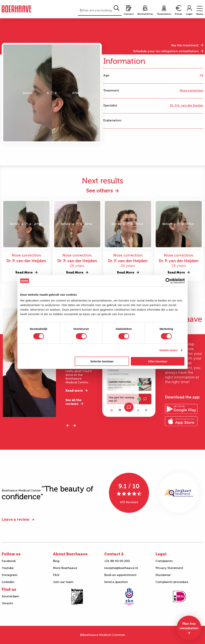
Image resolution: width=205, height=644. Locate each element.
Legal (161, 554)
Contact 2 (114, 554)
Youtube (8, 568)
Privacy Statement (169, 568)
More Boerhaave (65, 568)
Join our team (63, 582)
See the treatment (185, 45)
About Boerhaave (70, 554)
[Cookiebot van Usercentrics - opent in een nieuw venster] (168, 281)
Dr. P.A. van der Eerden (187, 105)
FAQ (56, 575)
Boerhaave (16, 9)
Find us (9, 589)
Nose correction (191, 90)
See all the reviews (73, 402)
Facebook (9, 561)
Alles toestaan (158, 361)
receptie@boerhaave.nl (121, 568)
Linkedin (8, 582)
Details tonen (168, 350)
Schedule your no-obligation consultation (166, 51)
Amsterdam (10, 596)
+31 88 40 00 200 (117, 561)
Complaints (164, 561)
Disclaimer (163, 575)
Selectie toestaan (102, 361)
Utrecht (7, 603)
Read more (74, 391)
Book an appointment (120, 575)
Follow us (11, 554)
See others (100, 191)
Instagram (10, 575)
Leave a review (16, 519)
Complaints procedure (172, 582)
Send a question (116, 582)
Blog (56, 561)
